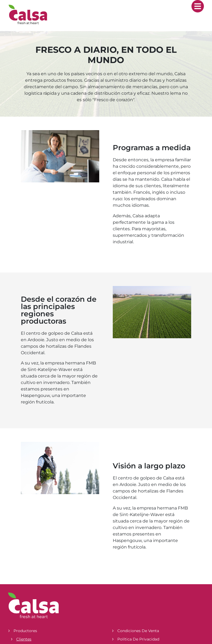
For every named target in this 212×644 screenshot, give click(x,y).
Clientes (24, 639)
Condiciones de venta (138, 631)
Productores (25, 631)
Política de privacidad (138, 639)
